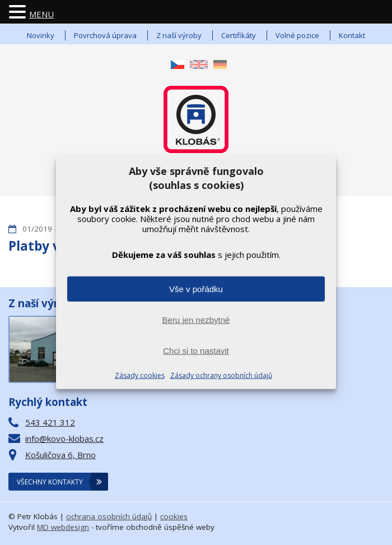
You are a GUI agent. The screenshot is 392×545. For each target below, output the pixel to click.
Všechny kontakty (50, 482)
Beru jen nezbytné (196, 320)
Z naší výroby (179, 35)
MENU (41, 14)
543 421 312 (50, 422)
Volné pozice (297, 35)
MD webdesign (63, 527)
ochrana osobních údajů (109, 516)
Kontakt (352, 35)
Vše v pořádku (196, 289)
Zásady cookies (140, 375)
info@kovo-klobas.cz (64, 438)
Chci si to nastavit (196, 351)
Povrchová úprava (105, 35)
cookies (174, 516)
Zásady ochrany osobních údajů (221, 375)
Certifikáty (239, 35)
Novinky (41, 35)
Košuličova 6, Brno (60, 455)
